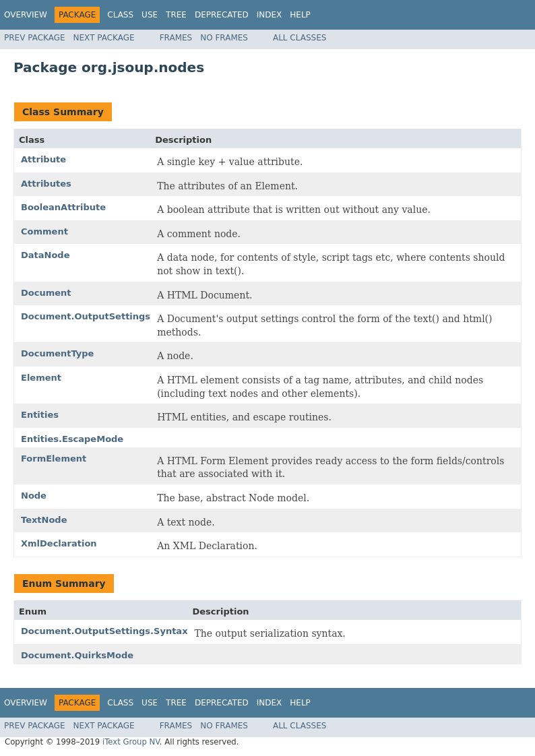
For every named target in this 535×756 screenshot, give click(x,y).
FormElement (54, 459)
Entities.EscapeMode (72, 439)
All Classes (300, 38)
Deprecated (222, 15)
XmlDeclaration (59, 543)
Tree (176, 15)
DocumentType (57, 353)
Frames (176, 38)
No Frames (224, 38)
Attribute (43, 159)
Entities (40, 415)
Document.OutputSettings (86, 316)
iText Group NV (131, 742)
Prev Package (35, 38)
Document (46, 293)
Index (270, 15)
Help (300, 15)
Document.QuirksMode (77, 655)
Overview (26, 15)
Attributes (46, 184)
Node (34, 496)
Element (41, 378)
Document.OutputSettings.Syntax (104, 631)
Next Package (104, 38)
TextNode (44, 520)
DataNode (45, 255)
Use (150, 15)
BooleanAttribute (63, 207)
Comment (44, 231)
